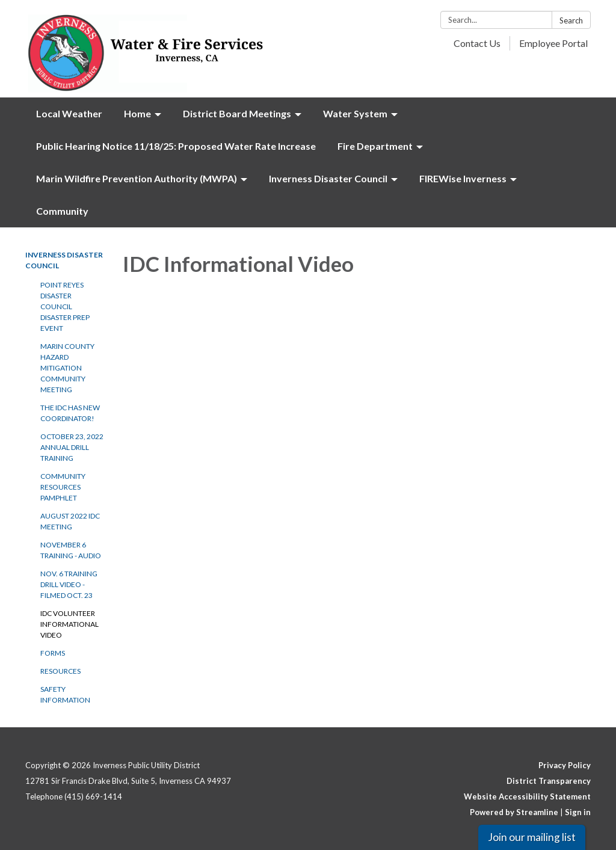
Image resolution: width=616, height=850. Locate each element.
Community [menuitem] (62, 211)
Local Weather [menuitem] (69, 113)
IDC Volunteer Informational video (69, 624)
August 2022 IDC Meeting (70, 521)
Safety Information (65, 694)
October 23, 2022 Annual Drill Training (72, 447)
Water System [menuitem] (355, 113)
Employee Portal (553, 43)
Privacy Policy (565, 765)
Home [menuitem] (137, 113)
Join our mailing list (532, 837)
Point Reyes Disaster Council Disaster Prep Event (65, 306)
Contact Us (477, 43)
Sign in (578, 812)
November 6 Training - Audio (71, 550)
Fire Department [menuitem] (375, 146)
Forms (53, 653)
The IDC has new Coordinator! (70, 413)
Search (571, 20)
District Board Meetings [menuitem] (237, 113)
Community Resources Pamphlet (63, 487)
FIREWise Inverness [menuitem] (463, 178)
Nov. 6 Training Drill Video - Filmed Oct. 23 (69, 584)
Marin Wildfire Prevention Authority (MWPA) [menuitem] (137, 178)
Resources (60, 671)
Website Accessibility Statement (527, 796)
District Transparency (549, 781)
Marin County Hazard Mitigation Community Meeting (67, 368)
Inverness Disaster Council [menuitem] (328, 178)
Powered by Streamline (514, 812)
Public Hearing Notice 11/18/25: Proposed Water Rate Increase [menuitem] (176, 146)
